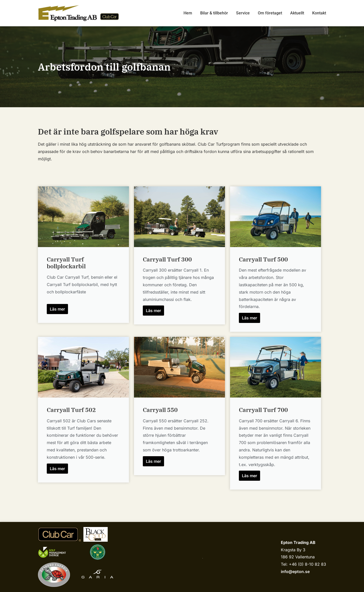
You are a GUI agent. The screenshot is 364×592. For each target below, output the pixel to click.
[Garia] (97, 575)
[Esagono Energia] (54, 575)
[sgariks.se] (98, 552)
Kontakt (319, 13)
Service (243, 13)
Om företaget (270, 13)
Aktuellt (297, 13)
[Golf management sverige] (57, 552)
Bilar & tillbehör (214, 13)
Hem (188, 13)
